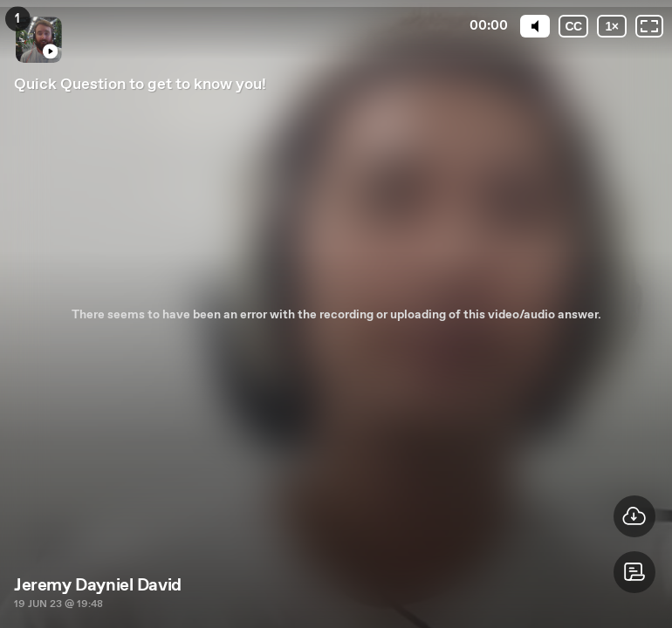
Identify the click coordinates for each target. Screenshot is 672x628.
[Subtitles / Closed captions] (573, 26)
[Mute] (535, 26)
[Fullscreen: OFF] (649, 26)
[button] (634, 572)
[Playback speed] (612, 26)
